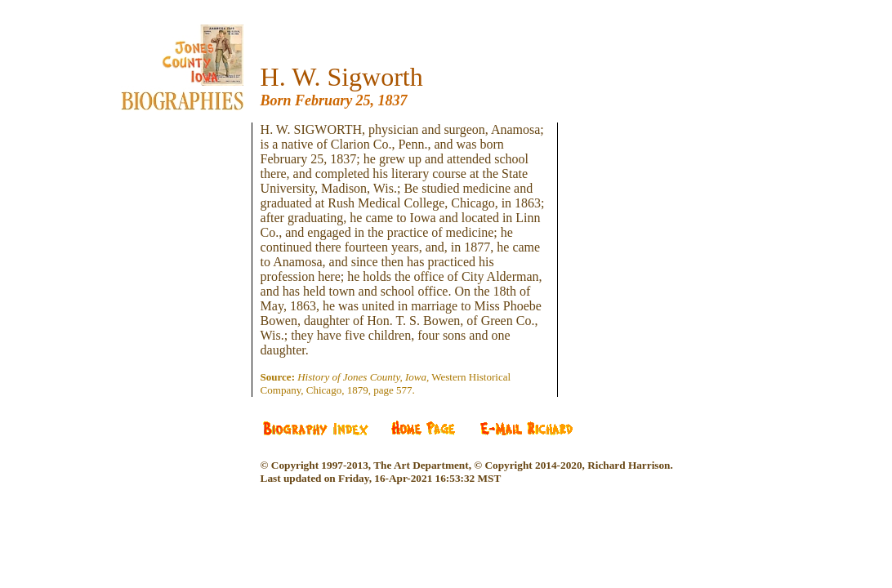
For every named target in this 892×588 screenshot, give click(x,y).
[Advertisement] (194, 220)
